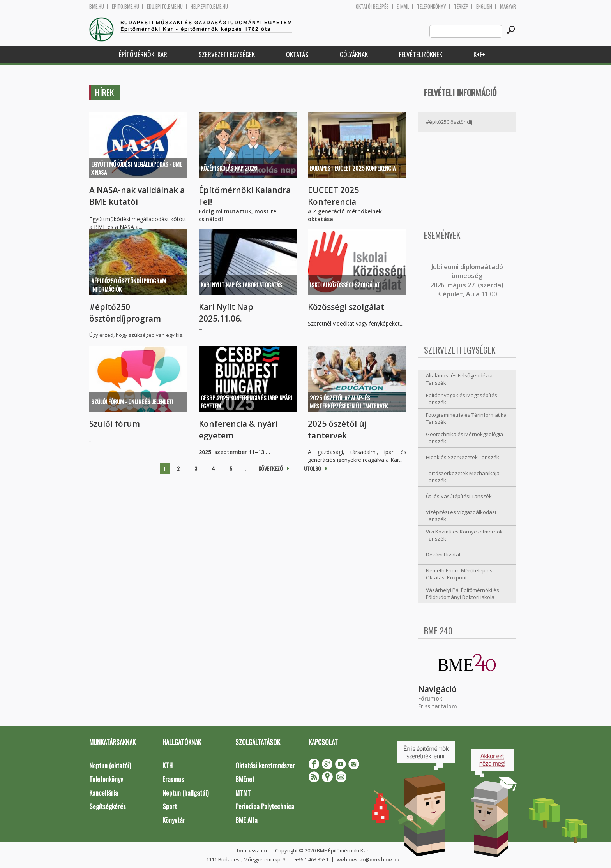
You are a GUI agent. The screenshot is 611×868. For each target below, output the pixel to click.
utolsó (313, 468)
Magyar (508, 6)
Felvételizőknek (421, 54)
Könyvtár (174, 820)
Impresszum (252, 850)
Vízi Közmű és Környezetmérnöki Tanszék (465, 535)
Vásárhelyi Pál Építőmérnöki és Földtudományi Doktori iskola (463, 594)
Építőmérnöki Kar (143, 54)
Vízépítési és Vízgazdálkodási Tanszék (461, 516)
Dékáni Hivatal (443, 555)
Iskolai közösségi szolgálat (345, 285)
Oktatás (297, 54)
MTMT (243, 793)
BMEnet (245, 779)
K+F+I (480, 54)
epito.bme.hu (125, 6)
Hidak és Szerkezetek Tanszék (463, 457)
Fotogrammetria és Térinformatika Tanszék (466, 418)
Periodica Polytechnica (265, 806)
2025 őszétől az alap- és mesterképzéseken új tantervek (349, 402)
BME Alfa (246, 820)
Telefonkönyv (432, 6)
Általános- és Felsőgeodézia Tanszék (459, 379)
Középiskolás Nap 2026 (229, 168)
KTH (168, 765)
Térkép (461, 6)
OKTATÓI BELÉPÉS (372, 6)
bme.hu (97, 6)
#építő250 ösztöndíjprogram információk (129, 285)
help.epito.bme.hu (209, 6)
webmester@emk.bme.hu (368, 859)
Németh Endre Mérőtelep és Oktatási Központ (459, 574)
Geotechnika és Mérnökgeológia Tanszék (464, 438)
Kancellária (104, 793)
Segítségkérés (108, 806)
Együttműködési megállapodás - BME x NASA (137, 168)
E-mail (403, 6)
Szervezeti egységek (227, 54)
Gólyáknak (354, 54)
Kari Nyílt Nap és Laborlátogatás (241, 285)
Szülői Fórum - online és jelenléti (132, 401)
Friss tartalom (438, 706)
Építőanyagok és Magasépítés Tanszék (462, 399)
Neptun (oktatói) (110, 765)
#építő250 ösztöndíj (449, 122)
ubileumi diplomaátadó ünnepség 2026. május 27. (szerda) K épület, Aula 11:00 (467, 280)
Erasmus (173, 779)
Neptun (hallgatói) (185, 793)
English (484, 6)
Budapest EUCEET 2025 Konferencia (353, 168)
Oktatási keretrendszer (265, 765)
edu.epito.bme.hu (165, 6)
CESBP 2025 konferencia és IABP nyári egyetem (246, 402)
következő (271, 468)
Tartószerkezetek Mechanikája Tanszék (463, 477)
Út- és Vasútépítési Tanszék (459, 496)
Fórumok (430, 698)
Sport (170, 806)
